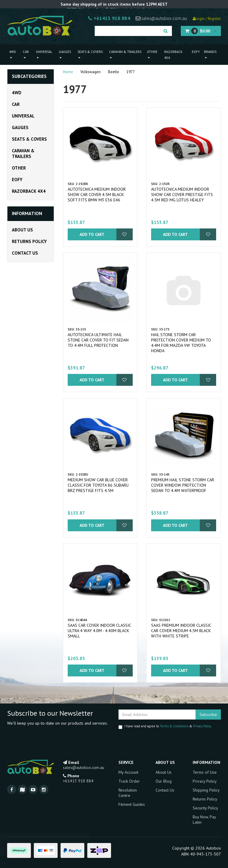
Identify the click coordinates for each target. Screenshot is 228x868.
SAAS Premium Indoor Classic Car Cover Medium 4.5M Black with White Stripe (181, 631)
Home (68, 72)
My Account (128, 772)
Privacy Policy (202, 726)
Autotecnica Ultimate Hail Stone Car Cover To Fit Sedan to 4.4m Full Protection (98, 340)
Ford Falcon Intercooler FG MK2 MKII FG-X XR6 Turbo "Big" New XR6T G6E (53, 845)
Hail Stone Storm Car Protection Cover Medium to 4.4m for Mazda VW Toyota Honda (181, 343)
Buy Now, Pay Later (204, 820)
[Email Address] (157, 715)
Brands (210, 55)
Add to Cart (92, 234)
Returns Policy (29, 241)
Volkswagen (91, 72)
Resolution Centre (128, 793)
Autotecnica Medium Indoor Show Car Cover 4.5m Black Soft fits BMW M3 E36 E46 (97, 195)
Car (26, 55)
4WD (13, 55)
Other (152, 55)
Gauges (65, 55)
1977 (131, 72)
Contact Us (25, 253)
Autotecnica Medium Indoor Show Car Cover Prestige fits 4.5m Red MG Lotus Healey (182, 195)
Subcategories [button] (29, 76)
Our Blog (164, 781)
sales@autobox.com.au (161, 18)
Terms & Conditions (174, 726)
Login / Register (207, 19)
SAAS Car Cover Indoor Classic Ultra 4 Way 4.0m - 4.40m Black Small (99, 631)
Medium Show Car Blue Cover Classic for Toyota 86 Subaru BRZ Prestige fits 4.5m (98, 485)
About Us (22, 230)
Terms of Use (205, 772)
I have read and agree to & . (165, 727)
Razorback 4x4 (173, 55)
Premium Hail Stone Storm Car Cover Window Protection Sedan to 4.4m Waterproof (183, 485)
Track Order (129, 781)
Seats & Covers (90, 55)
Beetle (114, 72)
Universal (44, 55)
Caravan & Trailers (125, 55)
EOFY (196, 52)
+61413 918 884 (109, 18)
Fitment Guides (132, 804)
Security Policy (205, 808)
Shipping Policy (206, 790)
